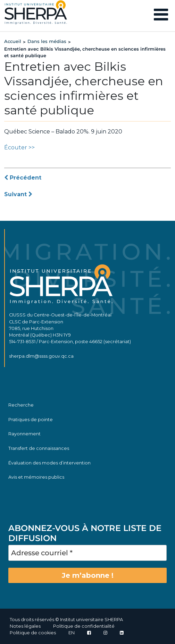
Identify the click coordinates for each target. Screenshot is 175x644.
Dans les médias (47, 41)
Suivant (18, 194)
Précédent (23, 178)
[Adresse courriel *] (87, 553)
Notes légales (25, 626)
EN (72, 633)
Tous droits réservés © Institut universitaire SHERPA (66, 620)
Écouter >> (19, 147)
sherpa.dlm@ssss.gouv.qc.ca (41, 356)
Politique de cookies (33, 633)
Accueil (13, 41)
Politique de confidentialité (84, 626)
